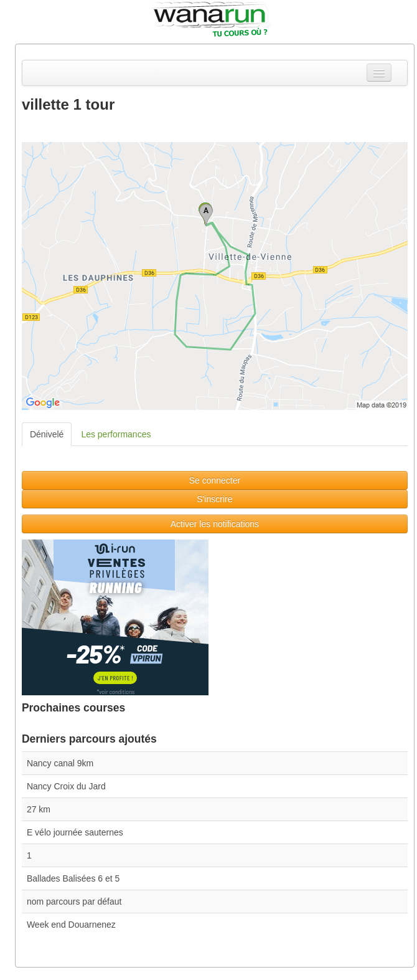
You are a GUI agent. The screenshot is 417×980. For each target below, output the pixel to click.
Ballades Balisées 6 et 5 (73, 878)
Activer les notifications (215, 524)
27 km (39, 809)
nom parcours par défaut (74, 902)
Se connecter (215, 480)
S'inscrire (214, 499)
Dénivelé (47, 434)
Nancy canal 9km (60, 763)
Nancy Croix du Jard (66, 786)
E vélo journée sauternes (75, 832)
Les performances (116, 434)
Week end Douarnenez (71, 925)
